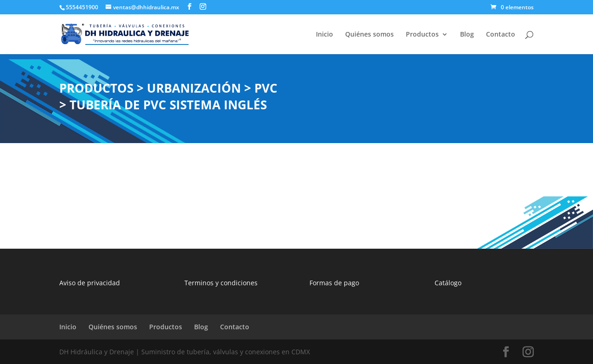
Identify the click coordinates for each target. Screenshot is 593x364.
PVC (266, 88)
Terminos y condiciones (221, 283)
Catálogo (448, 283)
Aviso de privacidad (90, 283)
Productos (422, 35)
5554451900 (82, 7)
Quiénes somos (369, 35)
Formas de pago (334, 283)
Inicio (325, 35)
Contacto (501, 35)
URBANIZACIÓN (194, 88)
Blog (467, 35)
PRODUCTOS (96, 88)
